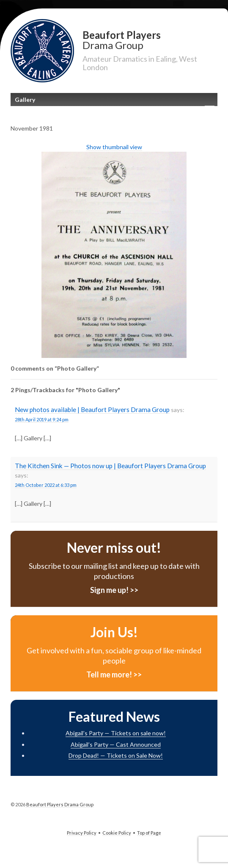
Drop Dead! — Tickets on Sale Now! (116, 755)
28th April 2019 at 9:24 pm (42, 419)
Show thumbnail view (114, 147)
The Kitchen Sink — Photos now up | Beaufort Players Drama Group (110, 466)
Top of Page (149, 833)
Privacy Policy (82, 833)
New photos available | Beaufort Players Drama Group (92, 409)
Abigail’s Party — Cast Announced (116, 744)
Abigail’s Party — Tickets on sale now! (116, 733)
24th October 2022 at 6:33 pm (46, 485)
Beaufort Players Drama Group (59, 804)
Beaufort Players (150, 40)
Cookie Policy (117, 833)
